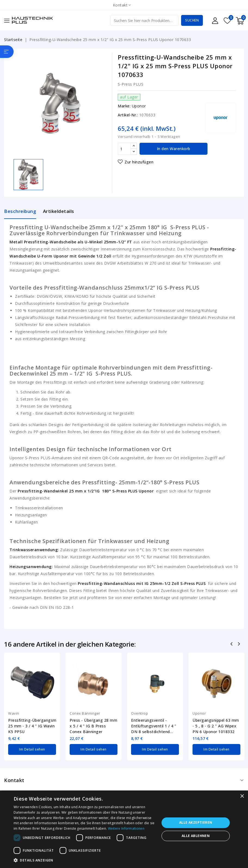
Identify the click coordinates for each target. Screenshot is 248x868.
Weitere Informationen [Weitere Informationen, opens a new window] (126, 828)
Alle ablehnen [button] (196, 836)
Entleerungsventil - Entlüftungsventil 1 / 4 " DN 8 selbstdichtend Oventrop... (154, 726)
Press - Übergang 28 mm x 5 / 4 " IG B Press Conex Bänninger (93, 726)
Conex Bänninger (85, 713)
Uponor (139, 106)
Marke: (124, 106)
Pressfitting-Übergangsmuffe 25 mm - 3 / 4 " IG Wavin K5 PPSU (32, 726)
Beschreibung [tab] (20, 211)
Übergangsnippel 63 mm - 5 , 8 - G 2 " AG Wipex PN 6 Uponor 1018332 (216, 726)
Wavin (14, 713)
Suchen (192, 20)
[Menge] (124, 149)
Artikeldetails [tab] (59, 211)
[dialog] (124, 829)
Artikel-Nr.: (128, 115)
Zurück (232, 644)
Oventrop (139, 713)
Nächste (239, 644)
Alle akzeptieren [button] (196, 822)
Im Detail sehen (32, 749)
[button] (84, 860)
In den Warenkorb (174, 149)
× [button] (242, 796)
